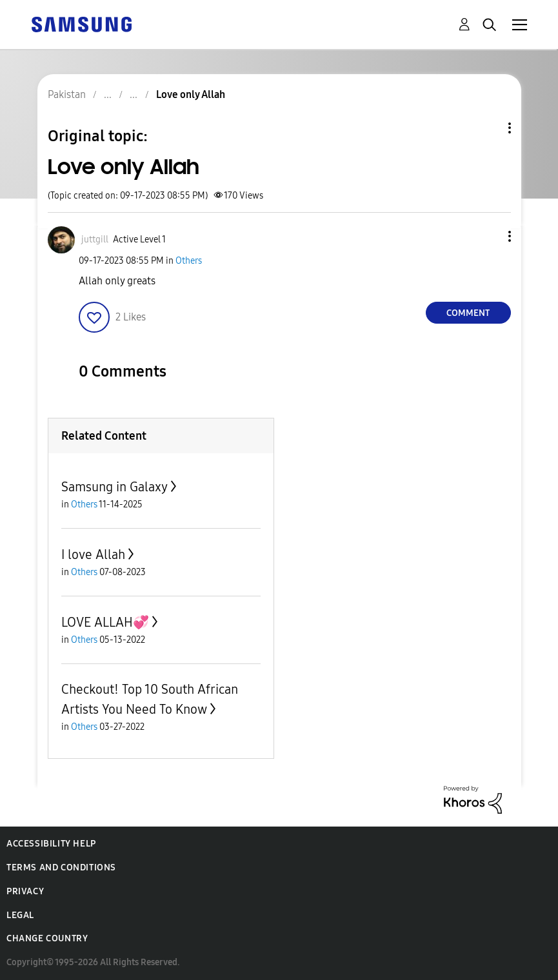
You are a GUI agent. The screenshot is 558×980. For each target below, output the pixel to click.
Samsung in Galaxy (115, 487)
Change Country (47, 938)
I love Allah (93, 554)
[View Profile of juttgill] (95, 240)
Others (189, 261)
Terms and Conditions (61, 867)
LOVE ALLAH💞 (105, 622)
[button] (488, 236)
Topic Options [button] (488, 128)
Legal (20, 915)
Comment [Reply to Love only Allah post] (468, 313)
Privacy (25, 891)
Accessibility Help (51, 844)
